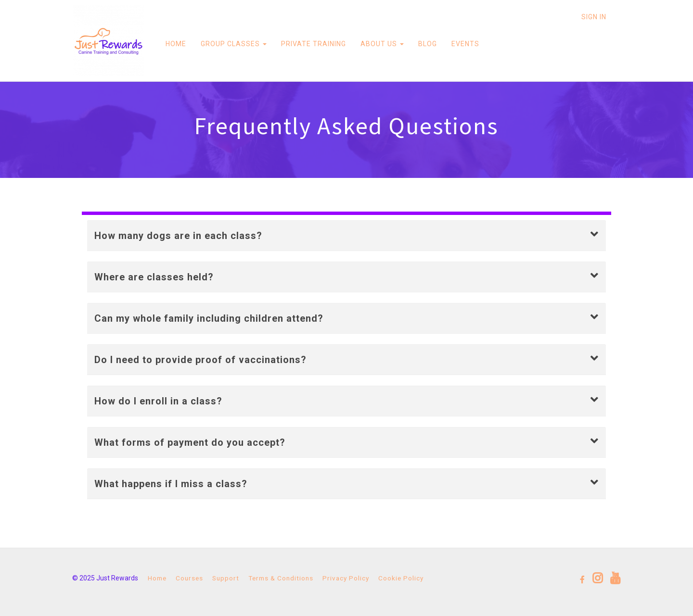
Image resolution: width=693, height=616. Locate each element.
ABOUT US (381, 44)
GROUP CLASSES (233, 44)
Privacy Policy (346, 578)
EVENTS (464, 44)
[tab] (346, 236)
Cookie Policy (401, 578)
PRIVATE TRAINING (313, 44)
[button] (346, 236)
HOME (175, 44)
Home (157, 578)
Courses (189, 578)
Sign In (594, 17)
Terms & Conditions (281, 578)
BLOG (427, 44)
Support (226, 578)
